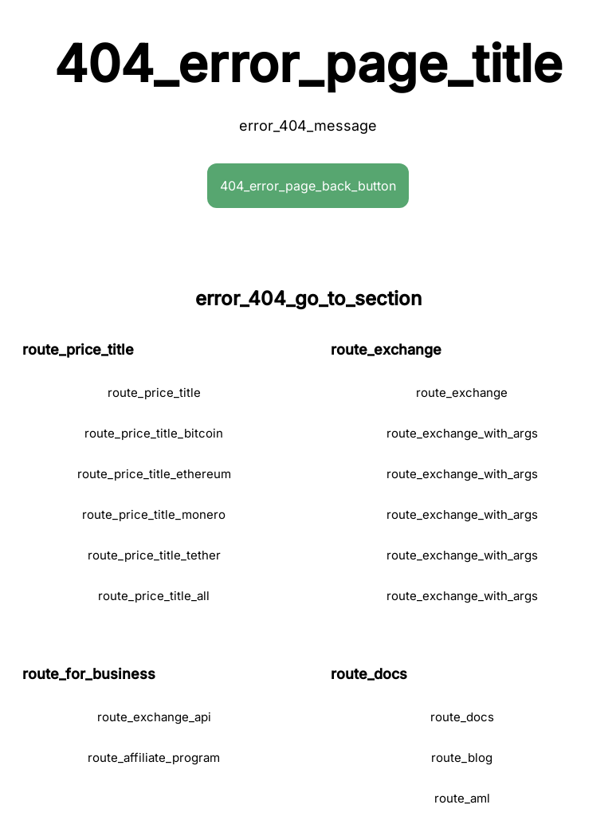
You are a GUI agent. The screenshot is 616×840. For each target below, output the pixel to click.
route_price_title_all (154, 596)
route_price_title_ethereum (154, 474)
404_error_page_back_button (308, 186)
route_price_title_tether (154, 555)
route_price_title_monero (154, 514)
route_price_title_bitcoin (154, 433)
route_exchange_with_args (462, 433)
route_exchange (462, 393)
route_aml (462, 798)
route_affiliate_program (154, 758)
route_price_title (154, 393)
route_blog (462, 758)
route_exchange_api (154, 717)
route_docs (462, 717)
